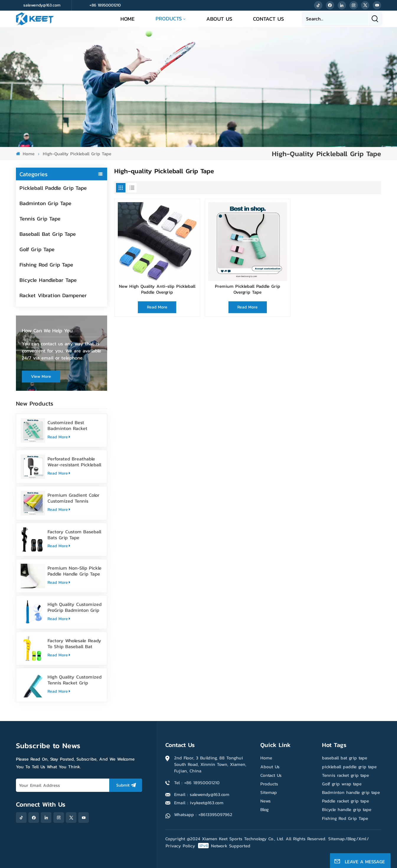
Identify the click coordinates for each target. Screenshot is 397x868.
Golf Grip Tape (37, 249)
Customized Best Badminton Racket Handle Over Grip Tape (72, 425)
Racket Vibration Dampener (53, 295)
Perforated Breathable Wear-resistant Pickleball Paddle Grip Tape (74, 462)
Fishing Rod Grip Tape (46, 265)
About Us (219, 19)
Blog (264, 809)
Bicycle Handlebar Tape (48, 280)
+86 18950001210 (105, 5)
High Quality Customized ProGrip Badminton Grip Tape (75, 607)
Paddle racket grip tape (345, 801)
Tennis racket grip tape (345, 775)
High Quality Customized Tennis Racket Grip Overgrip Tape (75, 680)
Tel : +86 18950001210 (197, 783)
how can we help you (47, 331)
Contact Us (268, 19)
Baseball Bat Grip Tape (48, 234)
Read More (59, 437)
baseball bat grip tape (345, 758)
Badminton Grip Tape (45, 203)
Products (169, 18)
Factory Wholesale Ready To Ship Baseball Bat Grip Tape (74, 643)
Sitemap (269, 792)
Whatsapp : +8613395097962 (203, 814)
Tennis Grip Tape (40, 219)
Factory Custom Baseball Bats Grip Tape (74, 534)
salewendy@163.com (42, 5)
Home (128, 19)
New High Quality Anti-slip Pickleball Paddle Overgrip (157, 289)
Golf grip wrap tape (342, 784)
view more (41, 376)
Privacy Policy (180, 846)
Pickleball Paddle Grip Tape (53, 188)
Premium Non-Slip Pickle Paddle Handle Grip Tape (75, 571)
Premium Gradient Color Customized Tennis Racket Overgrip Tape (73, 498)
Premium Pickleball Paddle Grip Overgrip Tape (247, 289)
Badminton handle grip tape (351, 792)
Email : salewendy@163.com (202, 794)
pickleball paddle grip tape (349, 767)
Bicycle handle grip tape (347, 809)
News (266, 801)
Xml (362, 839)
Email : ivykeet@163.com (199, 803)
